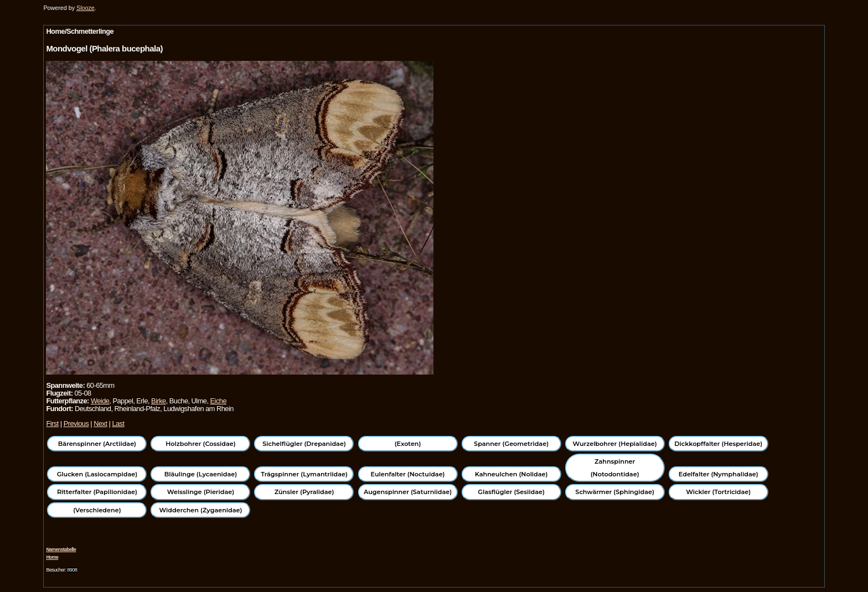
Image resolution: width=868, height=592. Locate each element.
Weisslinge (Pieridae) (201, 492)
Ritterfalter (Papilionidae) (97, 492)
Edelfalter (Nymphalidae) (719, 474)
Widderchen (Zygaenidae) (200, 510)
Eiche (218, 401)
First (52, 424)
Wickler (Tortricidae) (718, 492)
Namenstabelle (61, 549)
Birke (159, 401)
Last (118, 424)
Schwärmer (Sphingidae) (615, 492)
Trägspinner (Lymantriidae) (304, 474)
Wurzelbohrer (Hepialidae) (615, 444)
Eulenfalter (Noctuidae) (408, 474)
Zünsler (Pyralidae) (304, 492)
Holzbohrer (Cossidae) (200, 444)
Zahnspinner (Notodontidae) (615, 468)
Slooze (86, 8)
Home (52, 557)
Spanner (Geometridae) (511, 444)
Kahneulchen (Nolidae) (512, 474)
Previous (76, 424)
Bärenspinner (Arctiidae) (97, 444)
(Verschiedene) (97, 510)
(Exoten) (408, 444)
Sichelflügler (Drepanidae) (304, 444)
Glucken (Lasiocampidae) (97, 474)
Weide (100, 401)
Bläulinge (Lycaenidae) (201, 474)
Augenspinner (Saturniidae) (408, 492)
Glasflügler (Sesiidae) (511, 492)
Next (100, 424)
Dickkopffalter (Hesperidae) (718, 444)
